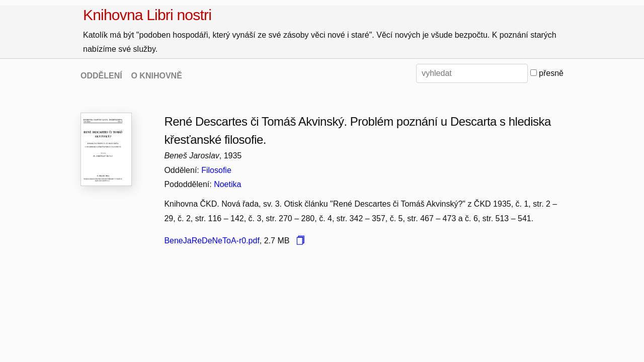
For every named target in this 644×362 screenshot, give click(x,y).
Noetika (227, 184)
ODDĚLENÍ (101, 76)
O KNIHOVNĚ (156, 76)
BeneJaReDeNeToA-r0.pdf (212, 241)
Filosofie (216, 170)
